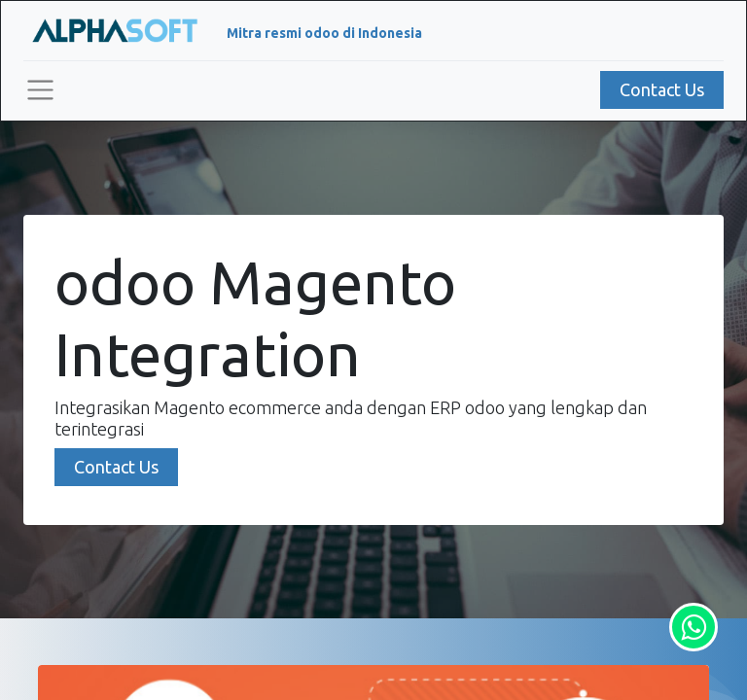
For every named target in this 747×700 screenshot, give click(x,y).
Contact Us (662, 89)
